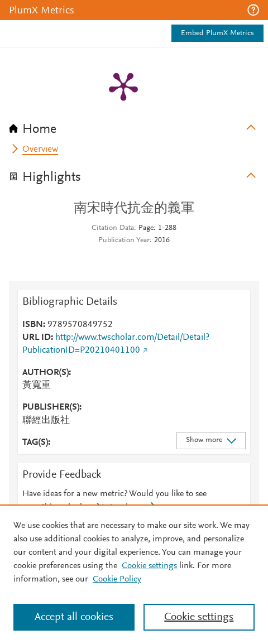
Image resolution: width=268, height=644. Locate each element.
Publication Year (124, 241)
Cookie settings (149, 566)
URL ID (37, 338)
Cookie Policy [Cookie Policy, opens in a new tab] (117, 579)
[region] (134, 574)
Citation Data (113, 228)
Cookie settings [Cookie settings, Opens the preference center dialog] (199, 617)
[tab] (134, 126)
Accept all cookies (74, 617)
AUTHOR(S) (46, 373)
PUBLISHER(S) (51, 407)
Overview (40, 150)
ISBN (33, 325)
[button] (253, 10)
